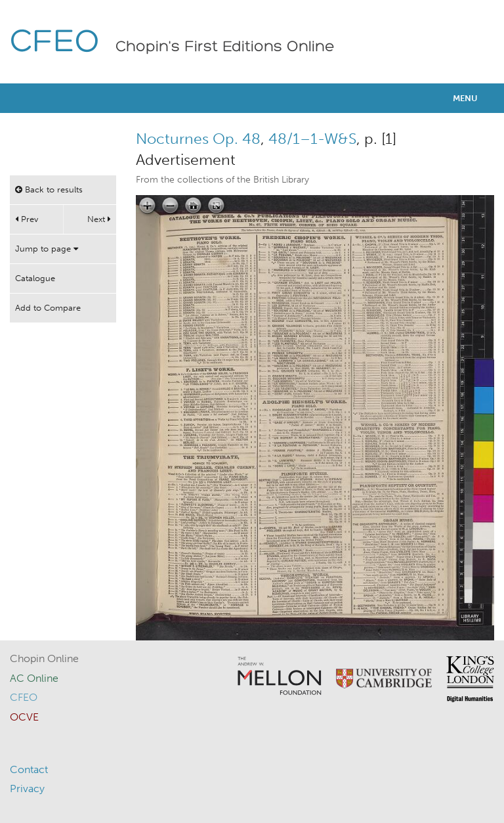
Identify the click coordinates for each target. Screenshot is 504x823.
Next (99, 219)
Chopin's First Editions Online (225, 47)
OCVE (24, 717)
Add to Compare (48, 308)
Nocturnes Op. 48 (198, 139)
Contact (29, 769)
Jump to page (47, 249)
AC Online (34, 678)
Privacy (27, 789)
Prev (27, 219)
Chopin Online (44, 658)
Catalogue (35, 278)
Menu (465, 98)
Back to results (49, 189)
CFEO (55, 43)
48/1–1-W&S (312, 139)
